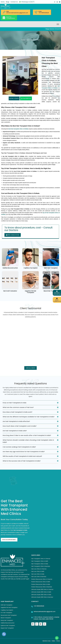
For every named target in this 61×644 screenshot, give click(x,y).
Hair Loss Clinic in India (38, 574)
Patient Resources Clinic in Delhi (41, 582)
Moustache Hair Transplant (9, 615)
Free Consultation (13, 235)
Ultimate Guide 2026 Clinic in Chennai (42, 589)
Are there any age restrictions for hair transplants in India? (24, 452)
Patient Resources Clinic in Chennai (42, 579)
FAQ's (58, 641)
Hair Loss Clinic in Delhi (38, 571)
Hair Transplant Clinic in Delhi (40, 561)
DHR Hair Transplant (7, 605)
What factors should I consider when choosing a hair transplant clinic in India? (28, 441)
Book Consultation (57, 300)
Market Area (47, 641)
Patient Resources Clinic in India (41, 584)
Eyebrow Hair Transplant (8, 625)
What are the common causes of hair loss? (18, 407)
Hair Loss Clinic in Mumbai (39, 577)
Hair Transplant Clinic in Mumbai (41, 566)
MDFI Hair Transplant (51, 268)
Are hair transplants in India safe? (15, 431)
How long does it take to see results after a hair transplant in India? (27, 435)
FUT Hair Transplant (6, 613)
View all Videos (30, 368)
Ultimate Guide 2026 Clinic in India (41, 595)
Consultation (11, 18)
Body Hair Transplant (7, 620)
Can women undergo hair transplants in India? (19, 447)
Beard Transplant (6, 618)
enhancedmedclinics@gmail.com (17, 13)
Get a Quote (14, 98)
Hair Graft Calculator (10, 291)
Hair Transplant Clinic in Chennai (41, 559)
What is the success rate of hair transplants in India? (22, 461)
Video (53, 641)
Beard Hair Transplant (51, 291)
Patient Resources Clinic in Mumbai (42, 587)
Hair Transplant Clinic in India (40, 564)
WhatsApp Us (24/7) (27, 2)
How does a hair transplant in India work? (17, 412)
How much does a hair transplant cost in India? (20, 426)
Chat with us (26, 98)
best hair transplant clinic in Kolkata (18, 129)
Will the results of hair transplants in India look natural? (22, 456)
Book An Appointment (9, 540)
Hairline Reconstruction (10, 268)
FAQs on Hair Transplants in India (14, 403)
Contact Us (14, 2)
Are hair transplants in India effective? (16, 421)
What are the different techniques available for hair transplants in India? (29, 417)
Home (3, 2)
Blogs (8, 2)
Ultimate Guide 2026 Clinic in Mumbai (42, 597)
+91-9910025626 (44, 13)
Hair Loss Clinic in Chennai (39, 569)
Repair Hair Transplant (7, 628)
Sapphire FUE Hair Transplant (31, 292)
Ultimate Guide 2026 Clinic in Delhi (41, 592)
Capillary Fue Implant (31, 268)
